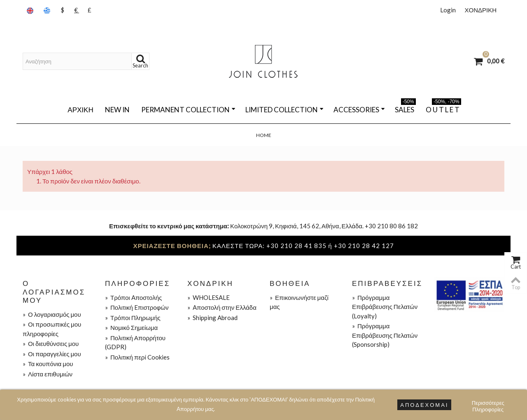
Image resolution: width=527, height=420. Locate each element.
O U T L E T (443, 108)
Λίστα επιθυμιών (48, 374)
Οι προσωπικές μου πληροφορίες (52, 329)
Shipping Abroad (212, 318)
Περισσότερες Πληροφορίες (488, 404)
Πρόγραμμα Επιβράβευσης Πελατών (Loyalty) (385, 307)
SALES (405, 108)
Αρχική (80, 110)
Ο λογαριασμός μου (52, 314)
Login (448, 10)
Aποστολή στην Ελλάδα (222, 307)
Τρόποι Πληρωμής (133, 318)
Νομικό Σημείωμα (131, 327)
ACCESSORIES (359, 110)
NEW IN (117, 110)
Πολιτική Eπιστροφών (137, 307)
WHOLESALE (209, 297)
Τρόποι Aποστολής (133, 297)
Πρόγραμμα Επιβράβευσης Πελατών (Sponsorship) (385, 335)
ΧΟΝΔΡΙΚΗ (480, 10)
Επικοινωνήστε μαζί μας (299, 302)
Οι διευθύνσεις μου (51, 343)
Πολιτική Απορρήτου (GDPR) (135, 342)
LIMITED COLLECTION (284, 110)
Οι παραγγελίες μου (52, 354)
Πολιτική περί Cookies (137, 357)
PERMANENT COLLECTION (188, 110)
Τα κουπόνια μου (48, 364)
